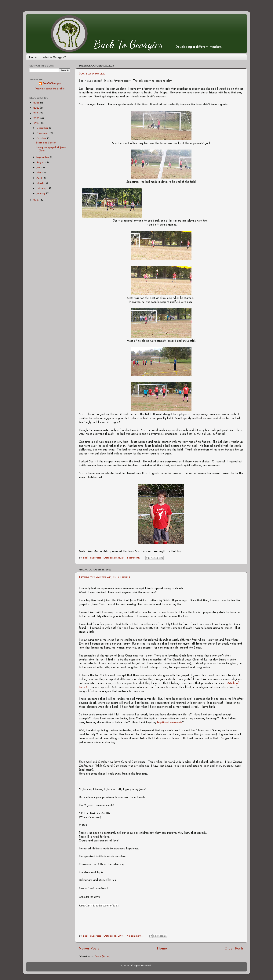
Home (33, 57)
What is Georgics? (54, 57)
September (43, 157)
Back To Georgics (128, 44)
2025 (37, 103)
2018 (36, 200)
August (41, 163)
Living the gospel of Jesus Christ (105, 577)
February (42, 188)
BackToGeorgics (52, 84)
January (41, 193)
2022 (37, 108)
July (39, 168)
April (39, 178)
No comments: (135, 936)
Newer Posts (89, 949)
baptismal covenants (170, 723)
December (43, 128)
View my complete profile (50, 89)
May (39, 173)
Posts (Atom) (102, 956)
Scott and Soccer (92, 73)
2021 (36, 113)
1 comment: (134, 558)
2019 (36, 123)
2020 (37, 118)
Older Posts (234, 949)
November (43, 133)
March (40, 183)
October (42, 138)
